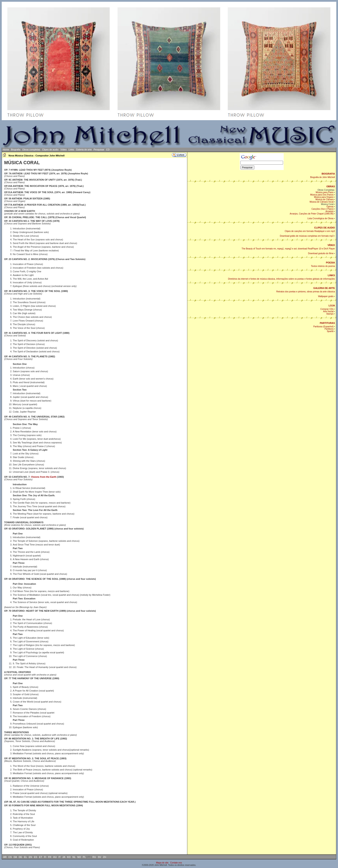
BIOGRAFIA (328, 174)
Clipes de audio (50, 150)
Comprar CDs (327, 309)
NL (74, 857)
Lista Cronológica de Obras (320, 218)
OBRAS (331, 186)
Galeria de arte (84, 150)
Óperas (330, 207)
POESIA (330, 263)
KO (69, 857)
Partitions (329, 329)
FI (45, 857)
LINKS (331, 275)
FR (50, 857)
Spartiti (330, 331)
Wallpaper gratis (326, 296)
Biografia (16, 150)
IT (59, 857)
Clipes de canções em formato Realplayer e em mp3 (310, 231)
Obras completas (31, 150)
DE (20, 857)
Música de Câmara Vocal (322, 202)
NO (79, 857)
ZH (105, 857)
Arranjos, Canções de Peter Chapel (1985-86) (312, 214)
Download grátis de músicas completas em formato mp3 (307, 236)
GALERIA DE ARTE (324, 288)
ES (36, 857)
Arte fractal (328, 311)
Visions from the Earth (44, 477)
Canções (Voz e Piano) (322, 209)
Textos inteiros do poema (323, 266)
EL (25, 857)
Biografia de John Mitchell (323, 177)
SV (99, 857)
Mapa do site (162, 863)
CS (10, 857)
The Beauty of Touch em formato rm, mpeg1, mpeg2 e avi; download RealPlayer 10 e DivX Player (288, 249)
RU (94, 857)
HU (55, 857)
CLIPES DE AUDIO (324, 228)
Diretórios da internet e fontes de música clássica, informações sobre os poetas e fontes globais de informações (282, 279)
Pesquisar (99, 150)
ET (41, 857)
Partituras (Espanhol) (323, 327)
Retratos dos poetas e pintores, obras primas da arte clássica (306, 292)
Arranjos (329, 211)
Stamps (330, 314)
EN (30, 857)
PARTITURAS (327, 323)
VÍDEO (331, 245)
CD (108, 150)
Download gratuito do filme (321, 253)
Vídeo (63, 150)
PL (84, 857)
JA (64, 857)
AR (5, 857)
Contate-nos (176, 863)
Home (5, 150)
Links (71, 150)
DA (15, 857)
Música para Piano (325, 192)
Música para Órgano (324, 197)
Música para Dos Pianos (322, 195)
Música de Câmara (324, 199)
